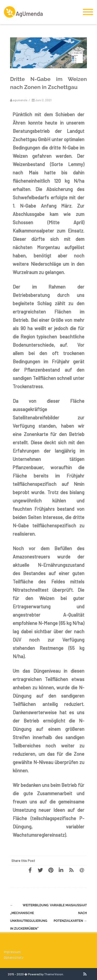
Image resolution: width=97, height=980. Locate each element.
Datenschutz (14, 957)
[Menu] (88, 12)
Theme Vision (54, 974)
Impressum (12, 952)
